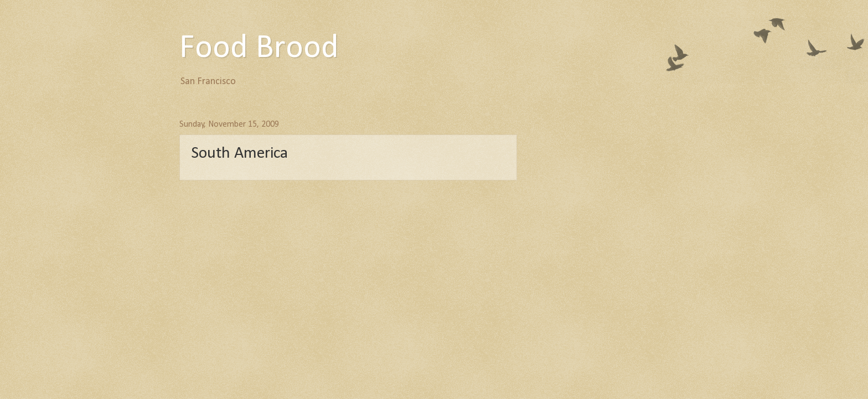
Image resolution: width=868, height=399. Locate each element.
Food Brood (259, 49)
